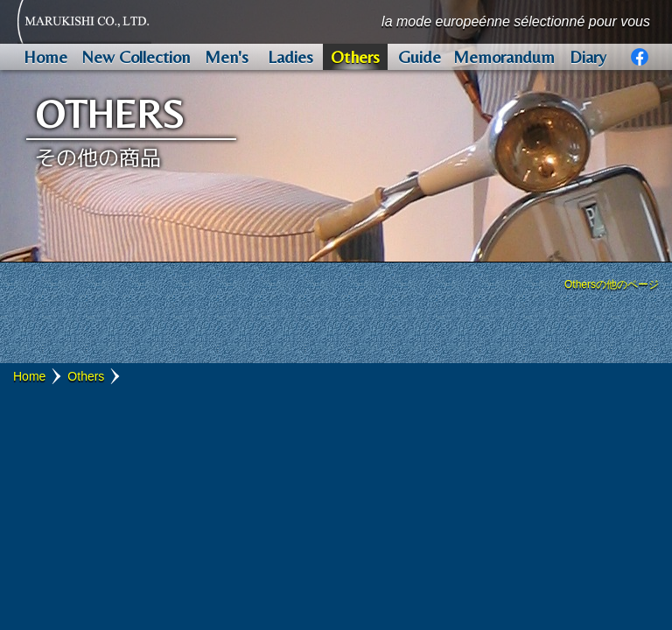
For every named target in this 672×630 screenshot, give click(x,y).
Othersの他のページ (612, 284)
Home (29, 376)
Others (86, 376)
